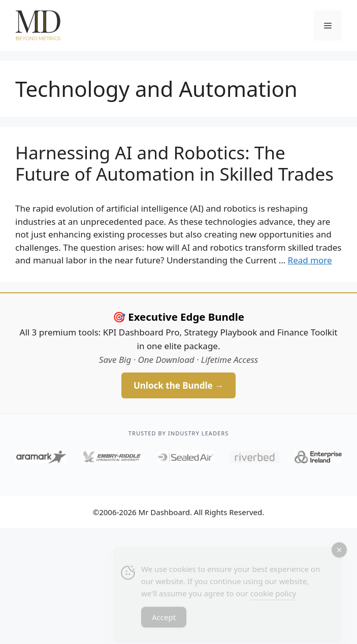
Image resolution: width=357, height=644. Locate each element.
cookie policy (273, 596)
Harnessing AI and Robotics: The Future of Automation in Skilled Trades (174, 163)
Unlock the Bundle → (178, 385)
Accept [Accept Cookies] (164, 620)
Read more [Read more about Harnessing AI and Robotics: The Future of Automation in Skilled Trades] (310, 260)
